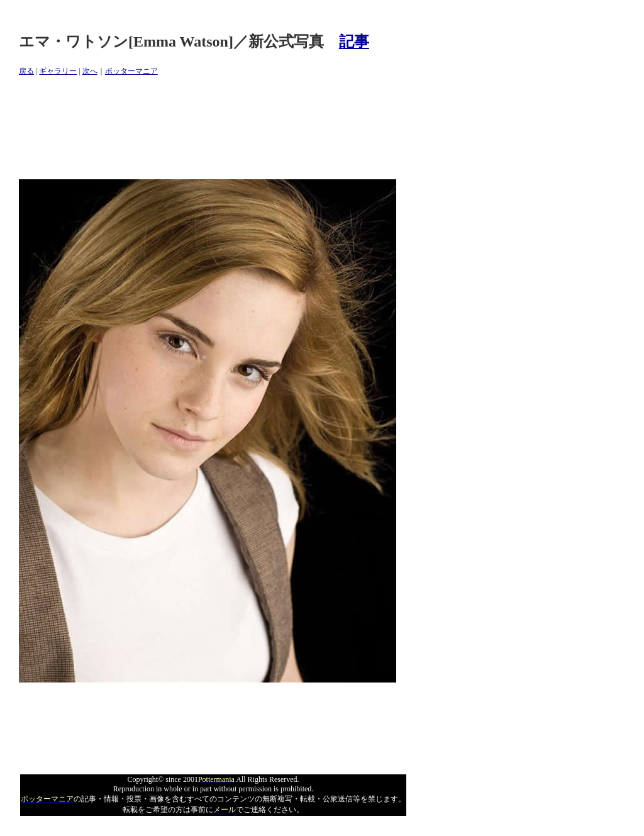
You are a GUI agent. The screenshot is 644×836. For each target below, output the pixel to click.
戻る (26, 71)
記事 (354, 42)
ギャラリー (58, 71)
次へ (90, 71)
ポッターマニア (131, 71)
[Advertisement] (248, 128)
